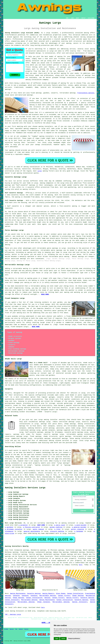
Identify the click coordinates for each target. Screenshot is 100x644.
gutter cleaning (77, 529)
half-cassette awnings (34, 432)
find (11, 550)
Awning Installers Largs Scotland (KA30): (22, 33)
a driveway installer (14, 529)
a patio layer (60, 525)
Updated (21, 629)
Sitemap (6, 629)
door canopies (49, 426)
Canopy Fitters (64, 596)
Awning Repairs (48, 594)
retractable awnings (42, 438)
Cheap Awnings (78, 596)
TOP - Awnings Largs (13, 614)
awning (60, 98)
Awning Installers (80, 602)
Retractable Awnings (48, 596)
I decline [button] (63, 638)
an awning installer (67, 523)
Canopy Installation (75, 594)
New (16, 629)
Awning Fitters (72, 598)
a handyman (79, 531)
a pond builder (81, 525)
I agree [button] (57, 638)
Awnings (47, 598)
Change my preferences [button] (74, 638)
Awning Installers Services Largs (25, 488)
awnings (57, 117)
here (81, 565)
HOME (67, 18)
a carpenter (23, 525)
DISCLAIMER (91, 18)
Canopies (16, 596)
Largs (40, 171)
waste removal (38, 529)
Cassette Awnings (34, 594)
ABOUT (78, 18)
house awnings (87, 430)
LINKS (72, 18)
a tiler (57, 529)
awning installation (86, 424)
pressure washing (57, 531)
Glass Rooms (61, 594)
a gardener (9, 527)
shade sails (67, 371)
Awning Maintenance (18, 594)
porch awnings (49, 428)
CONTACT (83, 18)
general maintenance (32, 531)
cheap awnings (70, 424)
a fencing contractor (32, 527)
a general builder (79, 527)
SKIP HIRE (41, 525)
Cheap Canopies (44, 602)
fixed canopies (18, 309)
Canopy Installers (12, 600)
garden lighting (56, 527)
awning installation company (37, 80)
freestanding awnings (86, 93)
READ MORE (45, 294)
